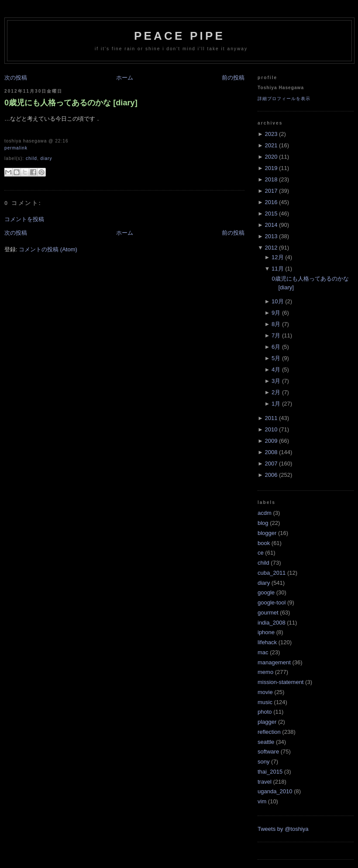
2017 (271, 191)
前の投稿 (233, 78)
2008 (271, 452)
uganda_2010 (275, 791)
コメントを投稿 (24, 219)
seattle (266, 742)
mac (263, 652)
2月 (276, 392)
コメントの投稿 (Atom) (48, 249)
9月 (276, 313)
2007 (271, 464)
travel (265, 782)
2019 (271, 168)
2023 (271, 134)
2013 (271, 236)
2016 (271, 202)
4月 (276, 370)
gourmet (268, 613)
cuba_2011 (272, 573)
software (268, 752)
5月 (276, 358)
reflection (269, 732)
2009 (271, 441)
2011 (271, 418)
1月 (276, 404)
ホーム (125, 78)
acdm (265, 513)
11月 (277, 269)
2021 (271, 145)
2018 (271, 179)
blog (263, 523)
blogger (267, 533)
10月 (277, 301)
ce (261, 553)
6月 (276, 347)
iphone (266, 632)
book (264, 543)
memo (265, 672)
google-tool (272, 602)
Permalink (16, 148)
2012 (271, 248)
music (265, 702)
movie (265, 692)
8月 (276, 324)
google (266, 592)
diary (46, 158)
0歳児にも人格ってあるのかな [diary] (71, 103)
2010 (271, 429)
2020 (271, 157)
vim (262, 801)
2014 (271, 225)
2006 (271, 475)
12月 (277, 257)
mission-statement (281, 682)
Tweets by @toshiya (283, 829)
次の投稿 (16, 78)
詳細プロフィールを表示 (284, 99)
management (274, 662)
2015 (271, 214)
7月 (276, 335)
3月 (276, 381)
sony (263, 762)
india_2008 (272, 623)
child (31, 158)
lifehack (267, 642)
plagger (267, 722)
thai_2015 (270, 772)
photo (265, 712)
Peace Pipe (179, 36)
